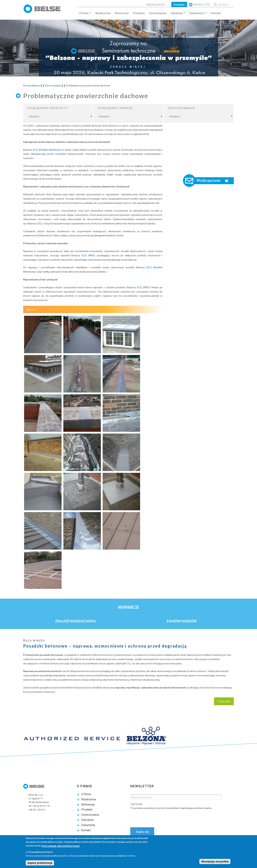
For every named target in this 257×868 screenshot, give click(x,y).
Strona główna (31, 85)
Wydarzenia (103, 13)
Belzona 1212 (35, 223)
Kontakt (216, 13)
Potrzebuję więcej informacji (61, 846)
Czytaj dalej (226, 702)
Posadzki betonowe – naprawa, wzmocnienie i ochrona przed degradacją (105, 646)
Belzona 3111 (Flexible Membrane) (42, 150)
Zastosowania (158, 13)
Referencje (122, 13)
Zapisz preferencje (40, 863)
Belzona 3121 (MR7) (83, 255)
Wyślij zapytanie (208, 180)
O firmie (85, 13)
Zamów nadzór (182, 621)
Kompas (179, 4)
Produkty (139, 13)
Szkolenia (178, 13)
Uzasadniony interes (41, 852)
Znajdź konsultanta (75, 621)
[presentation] (157, 817)
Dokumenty (198, 13)
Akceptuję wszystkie (215, 861)
